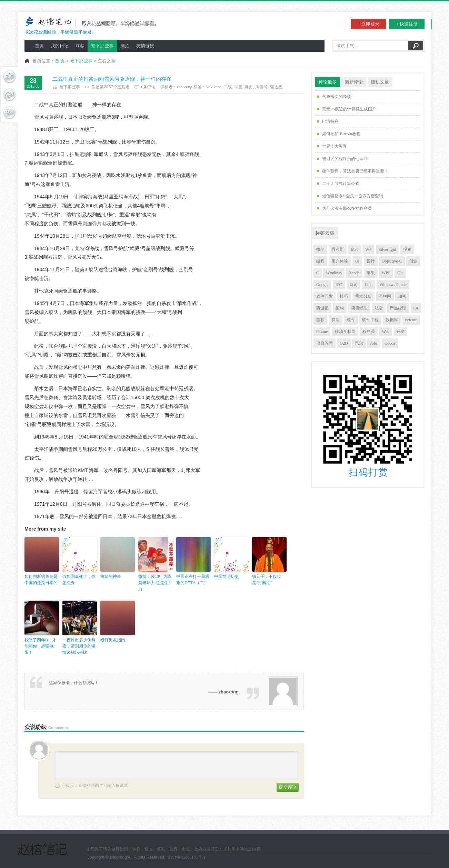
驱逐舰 (276, 87)
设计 (371, 261)
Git (400, 273)
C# (416, 308)
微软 (320, 320)
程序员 (369, 332)
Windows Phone (393, 285)
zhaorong (185, 87)
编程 (320, 261)
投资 (407, 249)
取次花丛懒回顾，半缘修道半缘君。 (93, 25)
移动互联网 (345, 332)
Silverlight (387, 249)
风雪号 (261, 87)
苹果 (371, 273)
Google (322, 285)
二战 (228, 87)
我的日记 (60, 46)
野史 (249, 87)
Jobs (374, 343)
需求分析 (363, 296)
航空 (379, 308)
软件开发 (325, 296)
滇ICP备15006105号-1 (186, 857)
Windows (334, 273)
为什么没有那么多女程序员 (347, 208)
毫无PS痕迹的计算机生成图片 (349, 109)
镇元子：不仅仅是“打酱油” (267, 580)
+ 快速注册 (407, 24)
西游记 (322, 308)
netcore (411, 320)
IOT (339, 285)
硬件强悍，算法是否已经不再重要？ (355, 171)
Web (386, 332)
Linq (368, 285)
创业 (413, 261)
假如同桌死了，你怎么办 (79, 580)
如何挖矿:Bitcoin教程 (341, 134)
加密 (402, 296)
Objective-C (392, 261)
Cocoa (390, 343)
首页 (39, 46)
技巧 (344, 296)
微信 (320, 249)
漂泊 (125, 46)
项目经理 (359, 308)
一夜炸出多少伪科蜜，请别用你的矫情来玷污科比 (79, 646)
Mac (355, 249)
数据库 (392, 320)
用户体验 (340, 261)
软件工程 (370, 320)
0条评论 (148, 87)
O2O (344, 343)
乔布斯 (338, 249)
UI (357, 261)
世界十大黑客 (335, 146)
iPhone (322, 332)
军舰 (238, 87)
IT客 (80, 46)
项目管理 (325, 343)
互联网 (385, 296)
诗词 (353, 285)
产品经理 (398, 308)
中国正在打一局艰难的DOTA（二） (193, 580)
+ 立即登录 (368, 24)
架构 (340, 308)
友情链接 (145, 46)
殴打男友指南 (113, 640)
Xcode (354, 273)
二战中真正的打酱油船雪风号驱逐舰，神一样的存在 (112, 79)
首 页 (60, 61)
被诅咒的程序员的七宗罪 (345, 159)
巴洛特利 (330, 121)
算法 (336, 320)
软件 (351, 320)
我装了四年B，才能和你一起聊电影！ (40, 646)
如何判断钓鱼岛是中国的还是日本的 (41, 580)
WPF (386, 273)
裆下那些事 (102, 46)
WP (368, 249)
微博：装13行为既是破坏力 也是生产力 (155, 583)
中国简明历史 (227, 576)
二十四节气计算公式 (341, 184)
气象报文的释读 (337, 97)
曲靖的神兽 (111, 576)
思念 (359, 343)
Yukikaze (214, 87)
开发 (400, 332)
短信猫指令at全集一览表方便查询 (353, 196)
